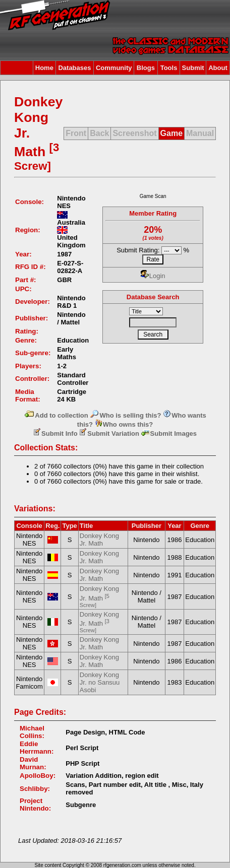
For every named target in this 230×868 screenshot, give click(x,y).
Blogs (146, 68)
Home (44, 68)
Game (171, 133)
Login (153, 276)
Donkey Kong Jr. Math (99, 540)
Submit (193, 68)
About (218, 68)
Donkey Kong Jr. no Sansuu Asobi (100, 682)
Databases (74, 68)
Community (114, 68)
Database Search (153, 297)
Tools (169, 68)
